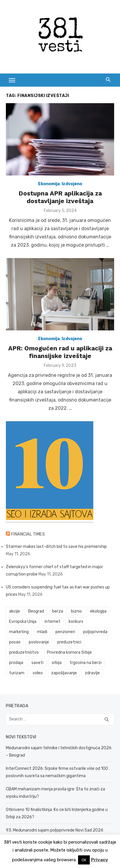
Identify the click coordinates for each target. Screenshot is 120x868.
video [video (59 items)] (38, 673)
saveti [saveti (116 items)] (37, 663)
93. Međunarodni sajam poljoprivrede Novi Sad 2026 (55, 830)
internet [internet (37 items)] (53, 622)
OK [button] (84, 860)
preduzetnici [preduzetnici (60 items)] (69, 642)
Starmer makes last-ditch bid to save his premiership (56, 547)
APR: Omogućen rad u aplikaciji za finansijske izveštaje (60, 352)
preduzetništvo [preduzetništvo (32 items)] (24, 652)
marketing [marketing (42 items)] (19, 632)
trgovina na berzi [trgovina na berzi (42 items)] (86, 663)
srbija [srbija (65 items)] (57, 663)
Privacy (99, 860)
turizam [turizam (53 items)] (17, 673)
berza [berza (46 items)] (58, 611)
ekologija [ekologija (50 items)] (98, 611)
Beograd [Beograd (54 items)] (36, 611)
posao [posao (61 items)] (15, 642)
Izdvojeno (72, 184)
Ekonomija (49, 184)
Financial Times (28, 534)
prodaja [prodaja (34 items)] (16, 663)
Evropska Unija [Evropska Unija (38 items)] (23, 622)
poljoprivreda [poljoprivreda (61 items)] (95, 632)
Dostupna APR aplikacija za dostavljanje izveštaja (60, 197)
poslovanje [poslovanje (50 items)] (39, 642)
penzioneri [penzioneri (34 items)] (65, 632)
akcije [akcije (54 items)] (15, 611)
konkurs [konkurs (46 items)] (76, 622)
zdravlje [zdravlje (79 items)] (92, 673)
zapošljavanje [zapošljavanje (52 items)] (64, 673)
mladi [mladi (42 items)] (42, 632)
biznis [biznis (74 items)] (76, 611)
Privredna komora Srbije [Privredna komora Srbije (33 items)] (69, 652)
